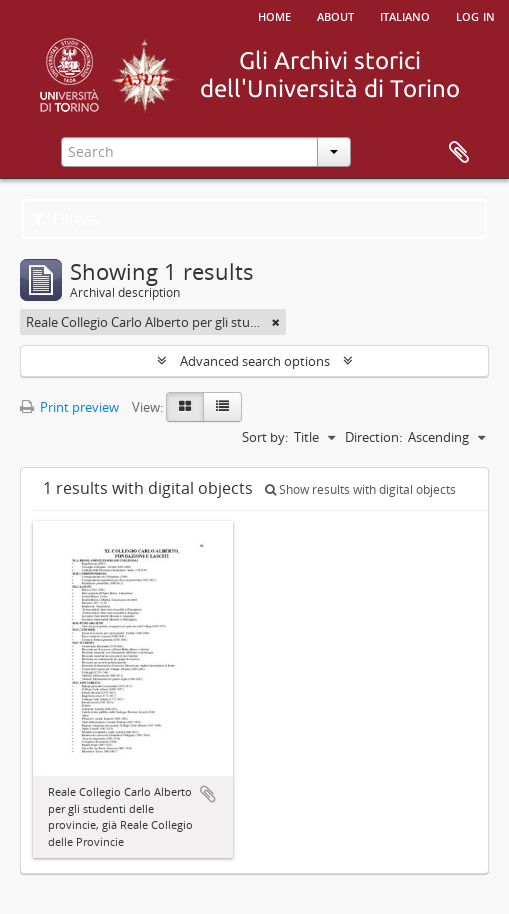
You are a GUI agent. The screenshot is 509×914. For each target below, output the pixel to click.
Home (274, 15)
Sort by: (265, 437)
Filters (65, 219)
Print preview (69, 407)
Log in (475, 15)
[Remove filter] (276, 322)
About (335, 15)
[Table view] (222, 407)
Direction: (373, 437)
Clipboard (459, 153)
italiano (405, 15)
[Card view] (185, 407)
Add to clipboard (208, 794)
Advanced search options (255, 361)
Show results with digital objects (360, 489)
